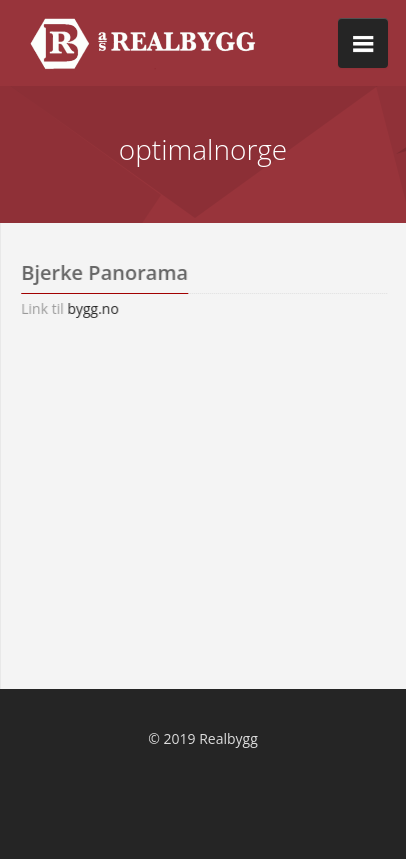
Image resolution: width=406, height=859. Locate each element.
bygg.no (100, 308)
